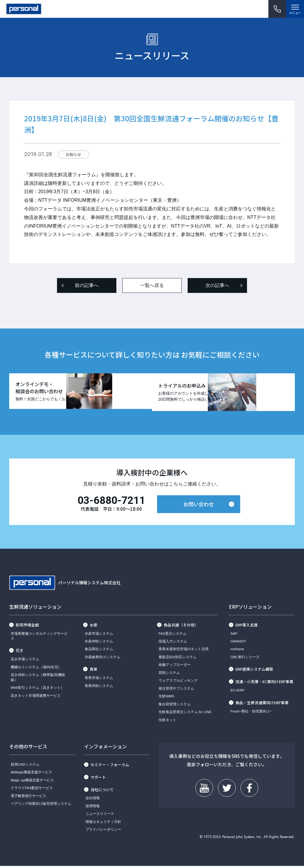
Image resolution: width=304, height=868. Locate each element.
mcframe (237, 651)
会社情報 (93, 800)
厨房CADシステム (25, 766)
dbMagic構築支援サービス (31, 774)
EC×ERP (237, 692)
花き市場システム (25, 661)
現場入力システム (173, 643)
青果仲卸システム (99, 687)
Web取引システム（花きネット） (37, 689)
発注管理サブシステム (176, 690)
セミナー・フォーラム (110, 766)
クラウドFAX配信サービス (32, 790)
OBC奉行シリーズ (245, 659)
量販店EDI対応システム (178, 659)
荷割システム (169, 674)
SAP (234, 635)
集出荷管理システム (175, 706)
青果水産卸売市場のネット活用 (183, 651)
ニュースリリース (100, 816)
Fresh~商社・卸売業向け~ (251, 713)
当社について (102, 791)
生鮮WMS (166, 698)
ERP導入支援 (247, 627)
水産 (94, 627)
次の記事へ (217, 285)
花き (20, 652)
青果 (94, 671)
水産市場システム (99, 635)
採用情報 (93, 808)
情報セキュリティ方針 (103, 823)
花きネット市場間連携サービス (36, 697)
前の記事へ (87, 285)
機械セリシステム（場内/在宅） (36, 669)
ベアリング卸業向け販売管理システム (41, 805)
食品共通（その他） (181, 627)
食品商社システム (99, 651)
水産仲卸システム (99, 643)
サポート (98, 779)
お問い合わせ (199, 506)
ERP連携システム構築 (254, 671)
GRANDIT (238, 643)
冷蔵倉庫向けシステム (102, 659)
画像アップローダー (175, 667)
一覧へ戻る (152, 285)
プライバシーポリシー (103, 831)
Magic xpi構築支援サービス (32, 782)
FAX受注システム (172, 635)
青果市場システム (99, 680)
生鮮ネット (167, 722)
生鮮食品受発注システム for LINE (185, 714)
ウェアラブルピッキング (178, 682)
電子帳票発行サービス (28, 798)
